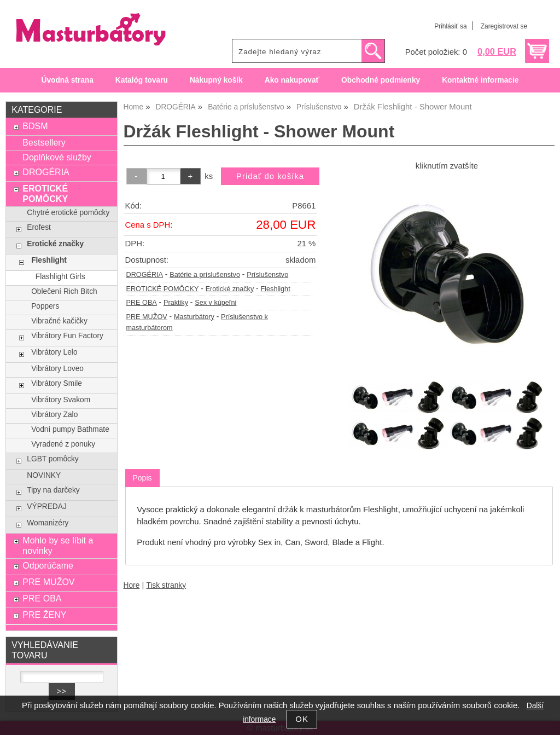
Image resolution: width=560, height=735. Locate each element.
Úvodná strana (68, 80)
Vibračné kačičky (59, 321)
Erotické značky (230, 289)
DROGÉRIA (145, 275)
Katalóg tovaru (142, 80)
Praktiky (176, 303)
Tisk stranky (166, 585)
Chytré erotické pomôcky (68, 213)
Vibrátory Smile (57, 383)
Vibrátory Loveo (57, 369)
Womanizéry (48, 523)
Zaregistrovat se (504, 26)
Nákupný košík (216, 80)
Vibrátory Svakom (61, 400)
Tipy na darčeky (53, 490)
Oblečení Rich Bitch (64, 291)
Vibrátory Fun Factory (67, 336)
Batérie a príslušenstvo (205, 275)
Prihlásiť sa (450, 26)
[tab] (142, 478)
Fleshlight (275, 289)
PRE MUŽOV (147, 317)
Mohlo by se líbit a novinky (58, 545)
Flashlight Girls (60, 277)
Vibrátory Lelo (54, 352)
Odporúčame (48, 565)
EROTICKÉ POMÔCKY (163, 289)
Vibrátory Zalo (54, 415)
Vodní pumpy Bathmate (70, 429)
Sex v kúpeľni (215, 303)
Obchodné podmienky (381, 80)
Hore (132, 585)
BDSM (35, 126)
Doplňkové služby (57, 157)
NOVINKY (44, 475)
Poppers (45, 306)
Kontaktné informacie (480, 80)
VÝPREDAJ (46, 507)
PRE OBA (142, 303)
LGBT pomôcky (52, 459)
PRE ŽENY (44, 615)
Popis (142, 478)
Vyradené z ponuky (63, 444)
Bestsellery (44, 142)
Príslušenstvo (267, 275)
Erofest (39, 227)
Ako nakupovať (292, 80)
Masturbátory (194, 317)
